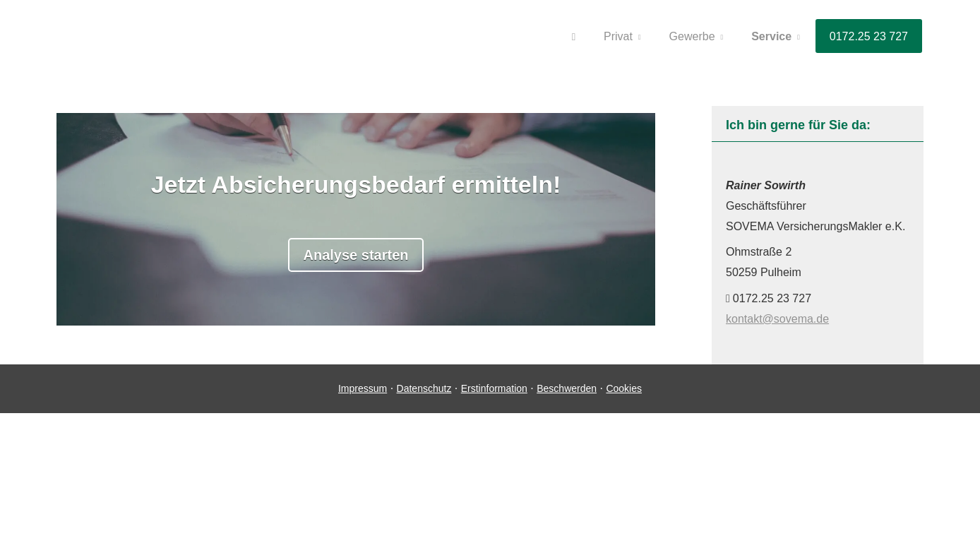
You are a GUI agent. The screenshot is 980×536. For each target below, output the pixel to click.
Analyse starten (356, 255)
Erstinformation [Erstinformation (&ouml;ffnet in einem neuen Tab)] (494, 388)
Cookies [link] (624, 388)
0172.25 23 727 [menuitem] (869, 36)
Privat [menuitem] (618, 36)
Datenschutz (424, 388)
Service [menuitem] (771, 36)
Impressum (363, 388)
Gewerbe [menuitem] (692, 36)
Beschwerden (567, 388)
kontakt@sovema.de (777, 319)
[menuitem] (574, 36)
